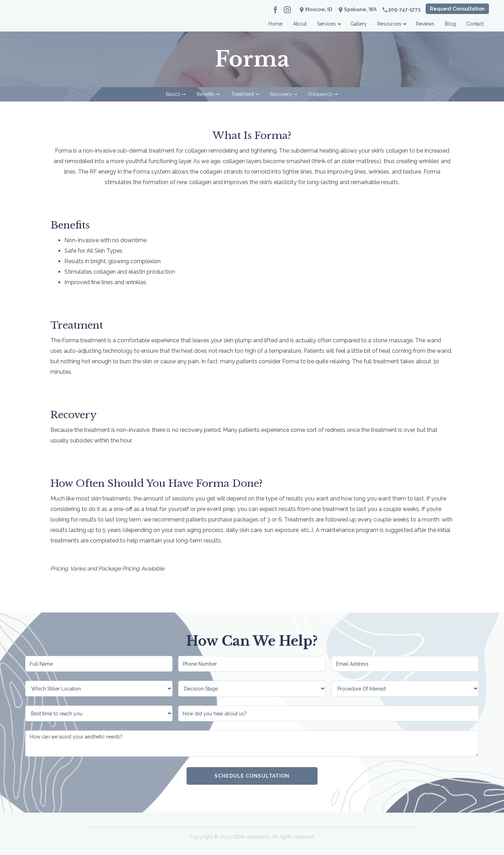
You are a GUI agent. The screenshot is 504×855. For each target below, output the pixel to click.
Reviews (425, 24)
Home (275, 24)
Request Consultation (457, 9)
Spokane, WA (360, 9)
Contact (475, 24)
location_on (341, 10)
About (300, 24)
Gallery (359, 24)
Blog (450, 24)
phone (385, 10)
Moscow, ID (319, 9)
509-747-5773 (404, 9)
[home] (50, 22)
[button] (328, 22)
